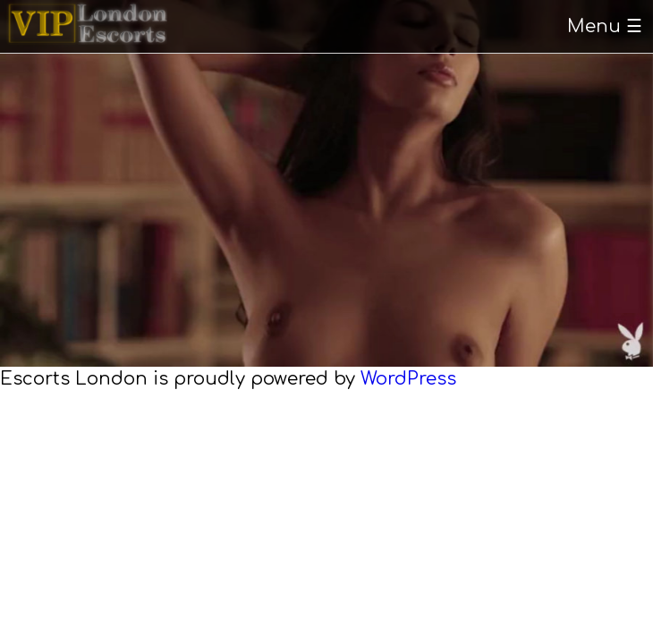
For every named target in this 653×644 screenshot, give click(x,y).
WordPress (408, 379)
